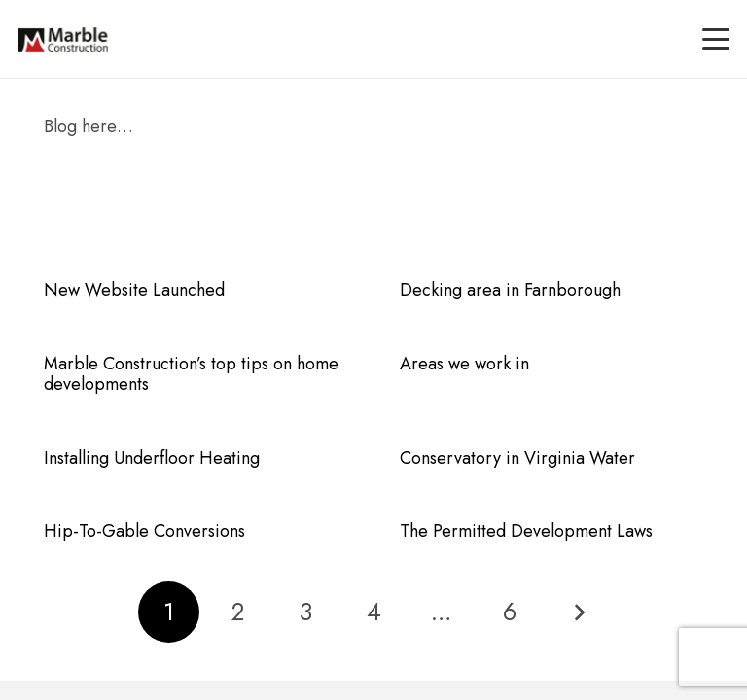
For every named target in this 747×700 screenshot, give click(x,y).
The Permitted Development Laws (526, 531)
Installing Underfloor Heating (152, 458)
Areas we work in (464, 364)
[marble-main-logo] (63, 39)
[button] (716, 39)
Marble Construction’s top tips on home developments (191, 374)
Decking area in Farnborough (510, 290)
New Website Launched (134, 290)
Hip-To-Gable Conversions (144, 531)
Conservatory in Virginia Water (517, 458)
